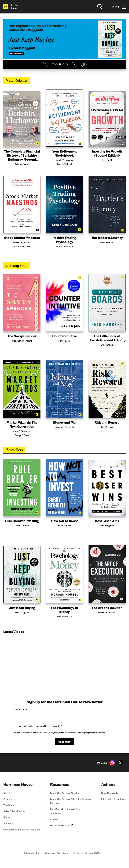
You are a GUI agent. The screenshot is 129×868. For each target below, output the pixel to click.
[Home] (12, 7)
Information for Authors (113, 799)
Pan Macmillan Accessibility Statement (65, 811)
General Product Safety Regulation (22, 829)
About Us (8, 793)
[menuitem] (22, 784)
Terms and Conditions (57, 853)
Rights (7, 817)
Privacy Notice (32, 853)
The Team (9, 805)
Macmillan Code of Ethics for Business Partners (71, 801)
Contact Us (9, 799)
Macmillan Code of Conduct (65, 793)
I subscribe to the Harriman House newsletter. (38, 726)
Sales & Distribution (14, 811)
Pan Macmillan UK (62, 825)
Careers (54, 819)
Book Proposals (110, 793)
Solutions (8, 823)
